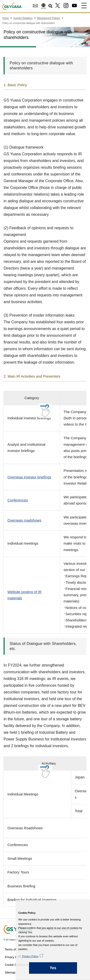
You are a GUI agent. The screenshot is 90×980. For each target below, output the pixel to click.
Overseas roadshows (24, 520)
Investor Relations (23, 18)
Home (6, 18)
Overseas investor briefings (29, 477)
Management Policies (49, 18)
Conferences (18, 500)
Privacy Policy (14, 956)
